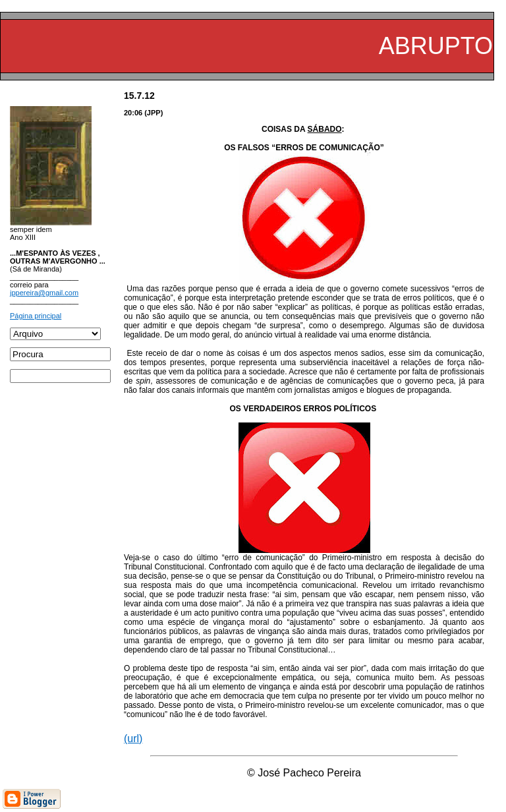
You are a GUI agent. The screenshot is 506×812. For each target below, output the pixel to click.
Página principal (36, 316)
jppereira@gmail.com (44, 293)
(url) (133, 739)
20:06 (133, 113)
